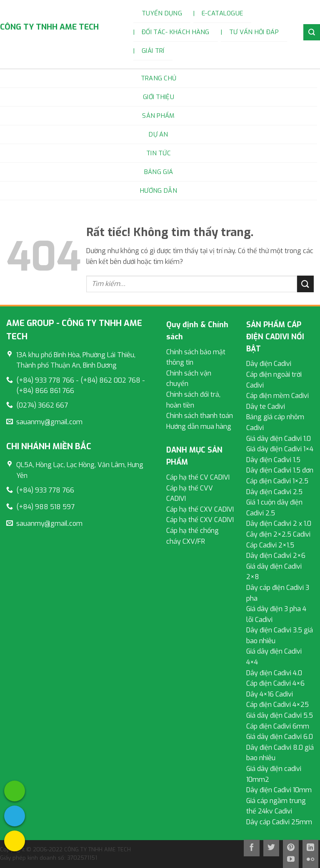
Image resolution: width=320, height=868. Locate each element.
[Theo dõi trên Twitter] (271, 848)
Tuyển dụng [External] (162, 13)
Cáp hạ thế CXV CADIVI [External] (200, 509)
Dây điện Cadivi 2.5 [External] (274, 492)
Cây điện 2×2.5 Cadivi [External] (278, 534)
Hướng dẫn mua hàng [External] (199, 427)
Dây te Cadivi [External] (266, 407)
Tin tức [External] (159, 153)
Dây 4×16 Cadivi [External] (270, 694)
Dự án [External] (159, 134)
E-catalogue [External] (222, 13)
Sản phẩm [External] (158, 116)
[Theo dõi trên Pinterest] (291, 848)
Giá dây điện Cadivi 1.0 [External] (279, 439)
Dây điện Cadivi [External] (269, 364)
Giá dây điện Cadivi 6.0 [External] (280, 737)
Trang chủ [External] (159, 78)
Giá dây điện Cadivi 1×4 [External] (280, 449)
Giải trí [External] (153, 51)
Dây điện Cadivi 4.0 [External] (274, 673)
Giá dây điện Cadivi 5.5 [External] (280, 715)
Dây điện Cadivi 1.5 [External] (273, 460)
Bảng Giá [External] (159, 172)
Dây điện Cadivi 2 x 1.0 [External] (279, 524)
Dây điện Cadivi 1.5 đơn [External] (280, 470)
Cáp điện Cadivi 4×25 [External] (277, 705)
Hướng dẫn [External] (159, 191)
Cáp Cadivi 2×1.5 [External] (270, 545)
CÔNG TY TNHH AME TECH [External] (49, 27)
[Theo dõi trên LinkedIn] (310, 848)
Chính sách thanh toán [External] (200, 416)
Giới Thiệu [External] (159, 97)
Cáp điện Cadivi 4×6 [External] (275, 683)
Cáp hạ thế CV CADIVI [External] (198, 477)
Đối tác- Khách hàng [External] (176, 32)
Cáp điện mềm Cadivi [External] (277, 396)
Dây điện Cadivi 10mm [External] (279, 790)
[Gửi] (305, 284)
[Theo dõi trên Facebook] (252, 848)
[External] (15, 791)
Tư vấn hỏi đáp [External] (254, 32)
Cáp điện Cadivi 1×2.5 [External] (277, 481)
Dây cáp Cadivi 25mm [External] (279, 822)
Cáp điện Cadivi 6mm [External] (278, 726)
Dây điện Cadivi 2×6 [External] (276, 556)
